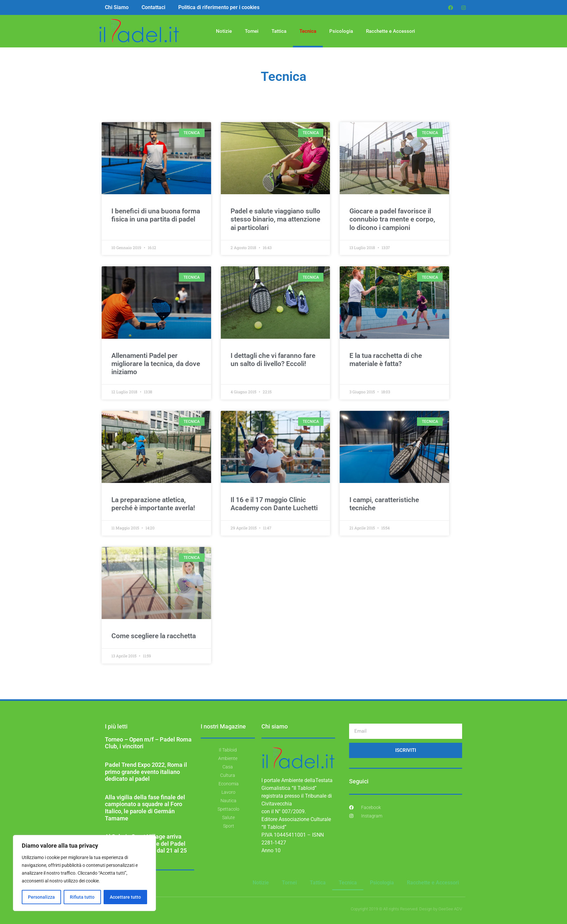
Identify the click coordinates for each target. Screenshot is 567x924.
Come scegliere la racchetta (154, 636)
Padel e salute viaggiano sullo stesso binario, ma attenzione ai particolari (275, 219)
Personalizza (41, 897)
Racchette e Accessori (391, 31)
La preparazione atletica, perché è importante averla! (153, 504)
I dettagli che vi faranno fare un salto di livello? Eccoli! (273, 360)
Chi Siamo (117, 7)
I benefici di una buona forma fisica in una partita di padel (156, 215)
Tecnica (308, 31)
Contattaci (153, 7)
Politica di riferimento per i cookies (219, 7)
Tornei (252, 31)
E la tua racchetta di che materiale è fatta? (386, 360)
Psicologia (341, 31)
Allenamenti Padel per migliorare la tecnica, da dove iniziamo (156, 364)
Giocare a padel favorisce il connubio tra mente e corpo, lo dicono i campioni (392, 219)
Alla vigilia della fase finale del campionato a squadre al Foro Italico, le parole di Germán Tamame (145, 808)
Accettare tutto (125, 897)
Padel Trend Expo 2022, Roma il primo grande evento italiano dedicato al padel (146, 772)
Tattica (279, 31)
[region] (84, 873)
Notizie (224, 31)
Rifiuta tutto (82, 897)
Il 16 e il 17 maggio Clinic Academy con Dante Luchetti (274, 504)
